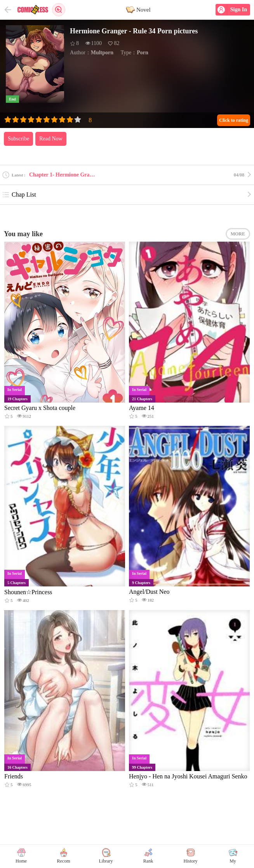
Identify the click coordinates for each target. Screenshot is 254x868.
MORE (238, 234)
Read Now (51, 139)
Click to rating (234, 120)
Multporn (102, 53)
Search (59, 10)
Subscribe (18, 139)
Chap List (19, 195)
